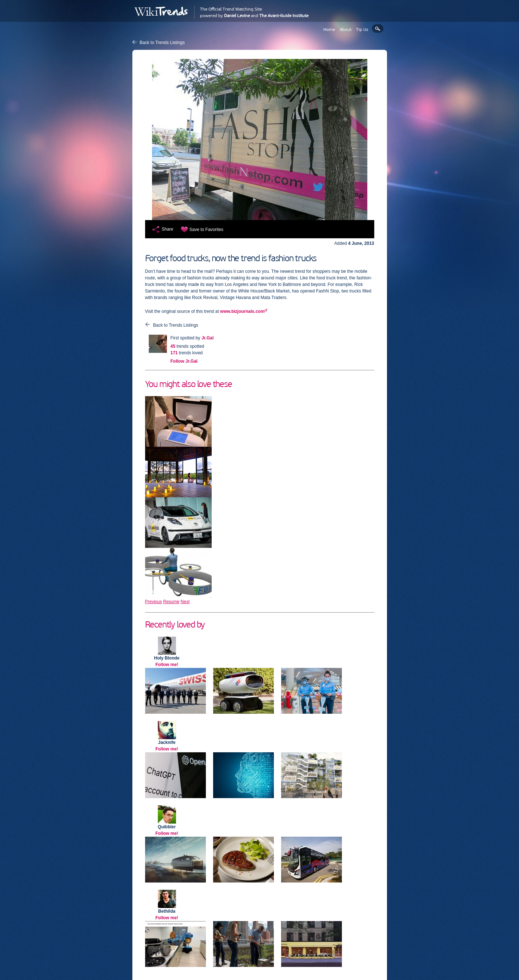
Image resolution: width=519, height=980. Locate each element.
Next (185, 602)
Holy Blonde (167, 658)
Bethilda (167, 911)
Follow (184, 361)
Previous (154, 602)
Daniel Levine (237, 16)
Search (378, 29)
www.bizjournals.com (242, 311)
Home (329, 29)
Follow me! (167, 665)
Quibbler (167, 827)
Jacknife (167, 742)
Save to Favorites (206, 230)
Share (168, 229)
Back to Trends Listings (162, 43)
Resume (171, 602)
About (346, 29)
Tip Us (362, 29)
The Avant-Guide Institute (284, 16)
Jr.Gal (207, 338)
